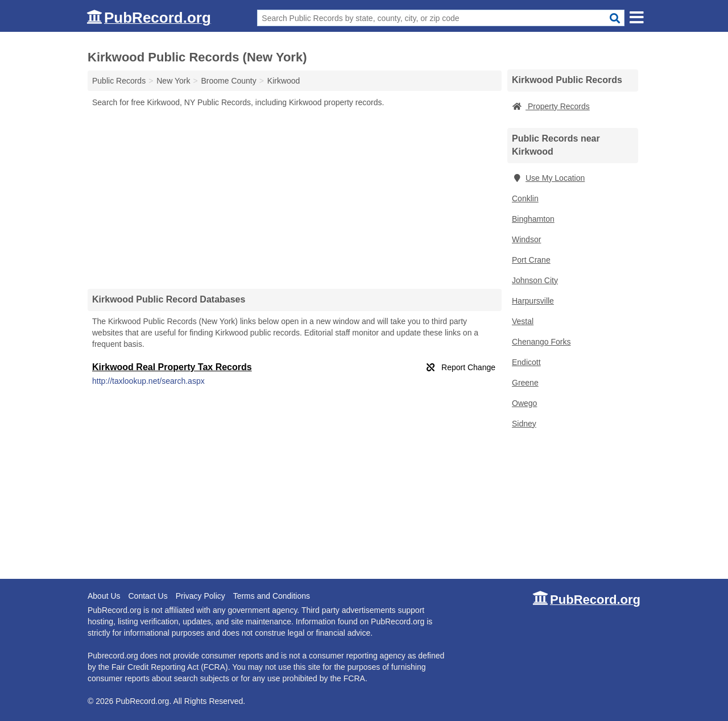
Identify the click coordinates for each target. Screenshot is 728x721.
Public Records (119, 81)
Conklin (525, 198)
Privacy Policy (200, 596)
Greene (525, 383)
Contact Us (148, 596)
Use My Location (548, 178)
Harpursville (533, 301)
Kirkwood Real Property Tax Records (172, 367)
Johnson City (535, 280)
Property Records (551, 106)
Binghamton (533, 219)
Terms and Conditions (272, 596)
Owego (524, 403)
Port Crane (531, 260)
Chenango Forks (541, 342)
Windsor (526, 239)
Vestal (523, 321)
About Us (104, 596)
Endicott (526, 362)
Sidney (524, 424)
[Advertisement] (295, 198)
